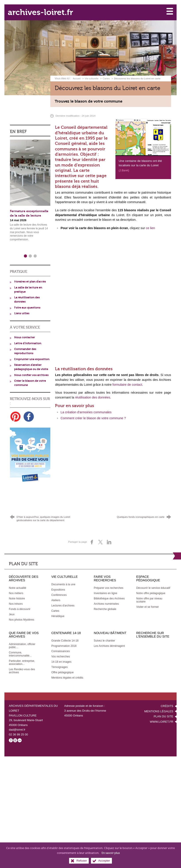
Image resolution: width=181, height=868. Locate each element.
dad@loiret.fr (17, 725)
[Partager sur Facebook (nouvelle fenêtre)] (92, 537)
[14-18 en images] (61, 657)
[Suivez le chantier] (105, 636)
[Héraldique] (58, 612)
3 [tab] (35, 253)
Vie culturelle (92, 76)
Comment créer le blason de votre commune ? (93, 416)
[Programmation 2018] (64, 641)
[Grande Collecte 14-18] (65, 636)
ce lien (151, 226)
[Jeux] (12, 610)
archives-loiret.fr (47, 11)
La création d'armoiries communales (86, 410)
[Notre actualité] (18, 583)
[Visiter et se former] (147, 602)
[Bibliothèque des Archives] (109, 594)
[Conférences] (59, 590)
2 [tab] (30, 253)
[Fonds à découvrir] (20, 604)
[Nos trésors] (16, 599)
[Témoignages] (59, 662)
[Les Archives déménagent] (109, 641)
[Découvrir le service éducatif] (153, 583)
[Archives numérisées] (106, 599)
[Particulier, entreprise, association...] (22, 658)
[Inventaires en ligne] (106, 589)
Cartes (106, 76)
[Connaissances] (60, 647)
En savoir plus (111, 853)
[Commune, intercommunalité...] (20, 649)
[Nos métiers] (16, 589)
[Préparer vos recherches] (109, 583)
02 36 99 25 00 (18, 730)
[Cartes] (55, 606)
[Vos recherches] (60, 652)
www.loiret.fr (162, 717)
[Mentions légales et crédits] (67, 673)
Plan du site (163, 712)
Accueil (77, 76)
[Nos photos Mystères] (22, 615)
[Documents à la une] (63, 580)
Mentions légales (159, 706)
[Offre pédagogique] (62, 668)
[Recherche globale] (105, 604)
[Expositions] (58, 585)
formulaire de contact (127, 382)
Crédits (167, 701)
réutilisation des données (93, 395)
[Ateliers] (56, 596)
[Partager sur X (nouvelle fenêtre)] (100, 537)
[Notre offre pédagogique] (151, 589)
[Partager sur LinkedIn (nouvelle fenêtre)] (109, 537)
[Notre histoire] (17, 594)
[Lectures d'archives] (63, 601)
